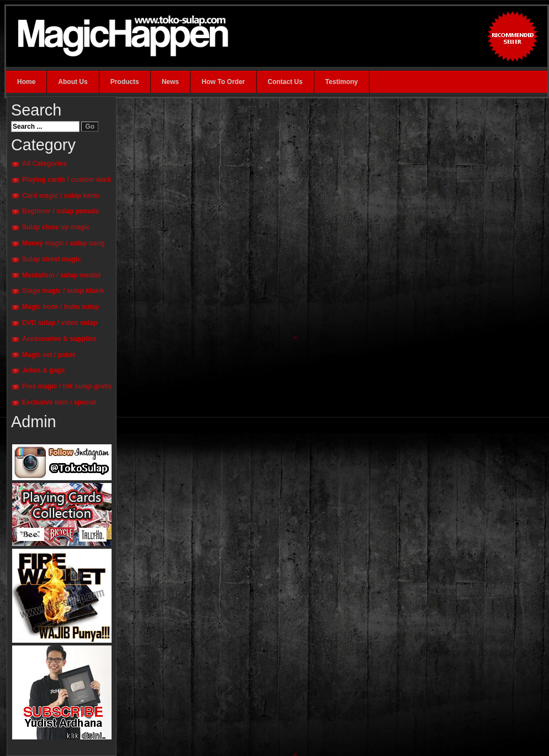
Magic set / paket (49, 355)
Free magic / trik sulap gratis (67, 386)
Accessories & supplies (59, 339)
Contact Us (285, 82)
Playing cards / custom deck (67, 180)
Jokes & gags (43, 370)
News (170, 82)
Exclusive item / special (59, 402)
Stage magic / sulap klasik (63, 291)
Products (125, 82)
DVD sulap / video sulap (60, 323)
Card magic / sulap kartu (60, 196)
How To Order (223, 82)
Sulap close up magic (56, 227)
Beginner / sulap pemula (60, 211)
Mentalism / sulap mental (61, 275)
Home (26, 82)
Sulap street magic (52, 259)
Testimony (342, 82)
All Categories (44, 164)
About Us (73, 82)
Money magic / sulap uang (63, 243)
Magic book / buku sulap (60, 307)
